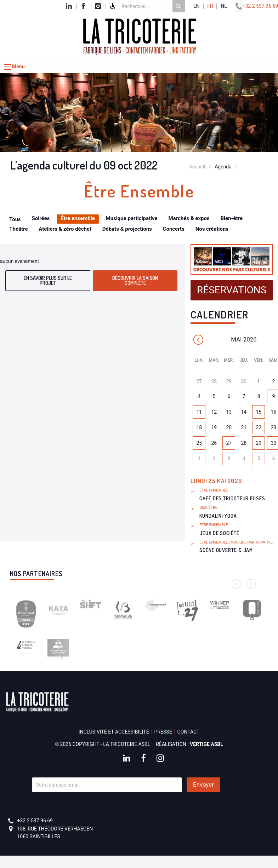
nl (224, 6)
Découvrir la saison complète (135, 280)
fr (210, 6)
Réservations (232, 290)
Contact (189, 732)
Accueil (197, 167)
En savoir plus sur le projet (48, 280)
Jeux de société (219, 533)
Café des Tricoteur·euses (232, 498)
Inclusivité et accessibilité (114, 732)
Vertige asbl (206, 744)
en (197, 6)
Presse (163, 732)
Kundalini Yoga (218, 516)
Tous (15, 219)
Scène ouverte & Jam (226, 550)
